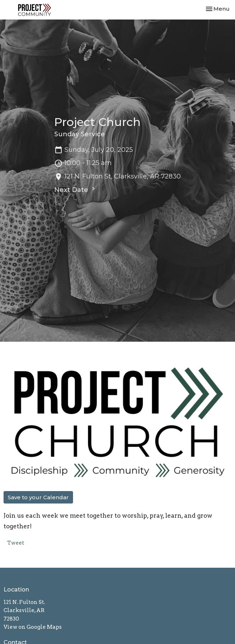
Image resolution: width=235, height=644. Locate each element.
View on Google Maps (33, 627)
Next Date (75, 189)
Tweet (16, 543)
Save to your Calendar (38, 497)
